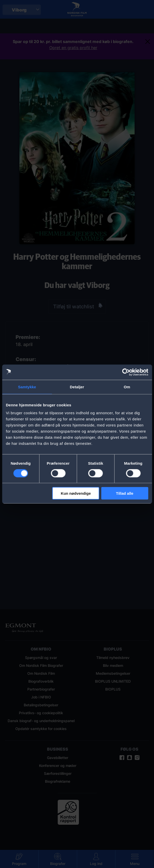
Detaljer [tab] (77, 387)
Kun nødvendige (76, 493)
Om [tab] (127, 387)
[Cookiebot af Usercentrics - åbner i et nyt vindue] (126, 372)
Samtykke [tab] (27, 387)
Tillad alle (125, 493)
